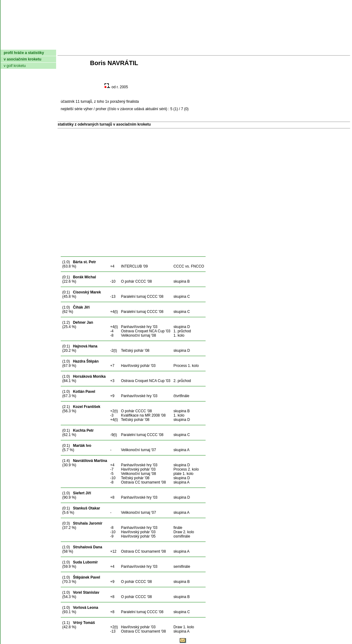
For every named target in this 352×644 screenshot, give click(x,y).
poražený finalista (124, 102)
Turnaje (147, 45)
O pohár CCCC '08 (136, 281)
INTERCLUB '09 (134, 266)
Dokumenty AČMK (79, 45)
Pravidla (209, 45)
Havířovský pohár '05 (138, 536)
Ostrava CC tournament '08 (143, 482)
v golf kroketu (15, 66)
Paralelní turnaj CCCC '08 (142, 297)
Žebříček (177, 45)
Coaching (287, 45)
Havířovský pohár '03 (138, 366)
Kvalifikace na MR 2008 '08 (143, 415)
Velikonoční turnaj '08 (138, 335)
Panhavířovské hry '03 (139, 327)
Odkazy (318, 45)
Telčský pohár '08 (135, 351)
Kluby (123, 45)
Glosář (257, 45)
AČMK (33, 45)
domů (11, 45)
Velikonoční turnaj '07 (138, 450)
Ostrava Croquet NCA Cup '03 (145, 331)
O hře (234, 45)
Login (342, 45)
